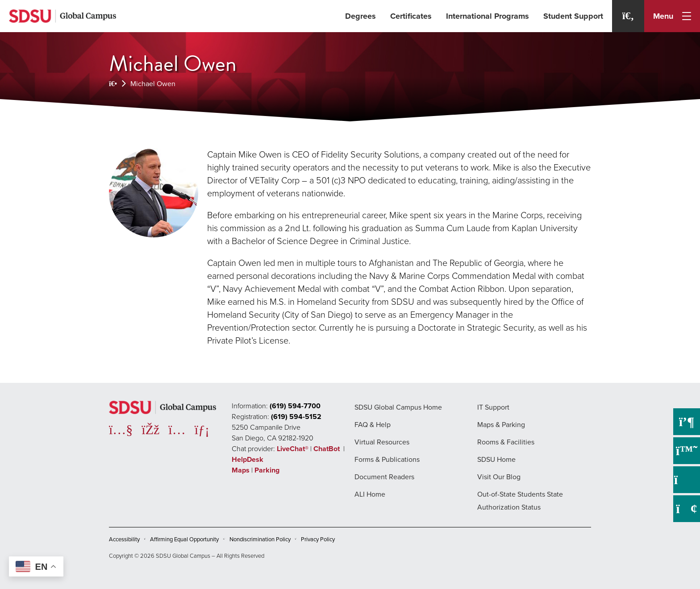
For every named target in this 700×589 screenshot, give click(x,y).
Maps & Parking (501, 425)
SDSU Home (496, 459)
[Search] (628, 16)
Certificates (411, 16)
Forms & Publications (387, 459)
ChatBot (327, 449)
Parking (267, 470)
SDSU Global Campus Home (398, 407)
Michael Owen (153, 84)
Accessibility (124, 539)
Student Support (573, 16)
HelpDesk (248, 459)
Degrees (360, 16)
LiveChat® (293, 449)
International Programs (487, 16)
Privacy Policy (318, 539)
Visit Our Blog (499, 477)
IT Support (493, 407)
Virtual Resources (382, 442)
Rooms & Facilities (506, 442)
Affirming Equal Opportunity (184, 539)
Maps (241, 470)
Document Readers (384, 477)
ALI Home (370, 494)
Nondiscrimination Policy (260, 539)
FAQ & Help (373, 425)
